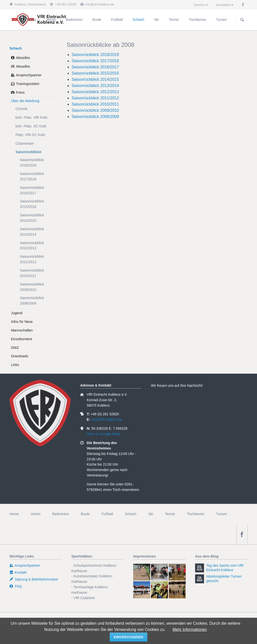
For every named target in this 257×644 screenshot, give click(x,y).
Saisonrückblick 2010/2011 (95, 104)
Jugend (17, 313)
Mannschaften (22, 330)
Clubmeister (25, 143)
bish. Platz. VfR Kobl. (32, 117)
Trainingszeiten (27, 84)
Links (15, 365)
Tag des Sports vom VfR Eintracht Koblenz (225, 568)
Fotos (20, 92)
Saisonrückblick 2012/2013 (95, 92)
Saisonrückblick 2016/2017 (95, 67)
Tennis (170, 514)
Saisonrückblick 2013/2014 (95, 86)
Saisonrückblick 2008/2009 (95, 117)
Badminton (61, 514)
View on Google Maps (104, 434)
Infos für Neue (22, 322)
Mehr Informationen (190, 630)
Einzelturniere (22, 339)
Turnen (222, 514)
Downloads (19, 356)
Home (14, 514)
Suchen (242, 20)
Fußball (107, 514)
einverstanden (129, 637)
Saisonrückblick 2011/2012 (95, 98)
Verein (36, 514)
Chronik (21, 109)
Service (199, 5)
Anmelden (223, 5)
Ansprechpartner (29, 75)
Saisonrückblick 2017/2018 (95, 61)
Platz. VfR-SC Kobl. (30, 135)
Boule (85, 514)
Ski (151, 514)
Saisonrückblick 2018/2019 (95, 55)
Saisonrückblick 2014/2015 (95, 79)
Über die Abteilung (25, 101)
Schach (16, 48)
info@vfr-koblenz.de (107, 420)
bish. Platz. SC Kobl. (31, 126)
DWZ (15, 348)
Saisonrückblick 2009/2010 (95, 110)
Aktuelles (23, 58)
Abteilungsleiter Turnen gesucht (224, 579)
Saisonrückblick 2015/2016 (95, 73)
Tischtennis (196, 514)
